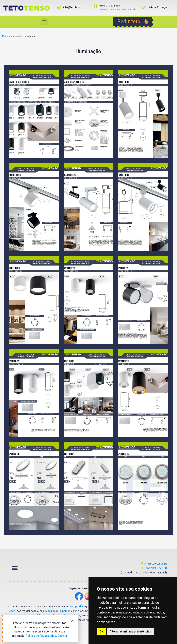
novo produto (77, 606)
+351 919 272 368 (110, 6)
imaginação (52, 611)
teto (88, 611)
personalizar (69, 611)
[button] (44, 22)
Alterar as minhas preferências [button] (130, 631)
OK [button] (102, 631)
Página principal (11, 36)
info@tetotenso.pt (74, 7)
